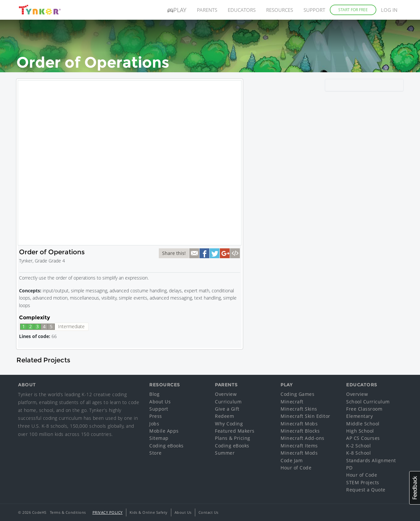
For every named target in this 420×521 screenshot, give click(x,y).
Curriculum (228, 402)
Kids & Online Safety (149, 512)
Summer (225, 453)
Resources (280, 10)
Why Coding (229, 424)
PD (349, 468)
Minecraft (292, 402)
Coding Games (297, 394)
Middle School (363, 424)
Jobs (154, 424)
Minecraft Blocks (300, 431)
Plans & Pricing (233, 438)
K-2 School (358, 446)
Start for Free (353, 10)
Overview (226, 394)
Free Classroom (364, 409)
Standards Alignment (371, 460)
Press (156, 416)
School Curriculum (368, 402)
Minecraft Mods (299, 453)
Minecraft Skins (299, 409)
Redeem (224, 416)
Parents (207, 10)
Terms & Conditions (68, 512)
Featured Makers (235, 431)
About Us (160, 402)
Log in (389, 10)
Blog (154, 394)
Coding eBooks (167, 446)
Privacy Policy (108, 512)
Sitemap (159, 438)
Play (177, 10)
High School (360, 431)
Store (156, 453)
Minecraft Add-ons (303, 438)
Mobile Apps (164, 431)
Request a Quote (366, 490)
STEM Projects (363, 482)
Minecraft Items (299, 446)
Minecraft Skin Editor (305, 416)
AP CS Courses (363, 438)
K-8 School (358, 453)
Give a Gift (227, 409)
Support (314, 10)
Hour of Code (296, 468)
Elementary (359, 416)
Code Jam (292, 460)
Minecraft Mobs (299, 424)
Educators (242, 10)
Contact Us (209, 512)
